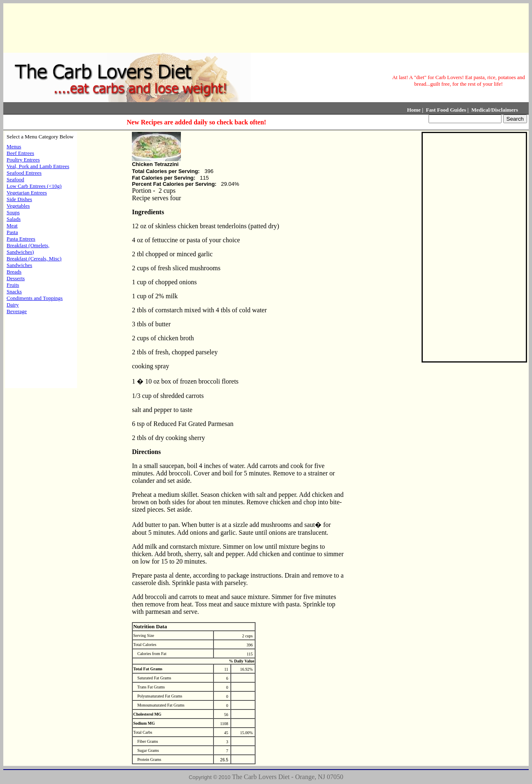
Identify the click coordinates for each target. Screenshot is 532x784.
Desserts (16, 278)
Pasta (12, 232)
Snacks (14, 291)
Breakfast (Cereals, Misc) (34, 259)
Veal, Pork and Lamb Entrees (38, 166)
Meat (12, 226)
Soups (13, 212)
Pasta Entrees (21, 239)
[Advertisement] (265, 27)
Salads (14, 219)
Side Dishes (19, 199)
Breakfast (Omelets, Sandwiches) (28, 249)
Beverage (17, 311)
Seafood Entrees (24, 173)
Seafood (15, 179)
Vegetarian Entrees (27, 193)
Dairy (13, 305)
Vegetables (18, 206)
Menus (14, 146)
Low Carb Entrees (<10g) (34, 186)
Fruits (13, 285)
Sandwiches (19, 265)
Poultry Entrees (23, 160)
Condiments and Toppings (35, 298)
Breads (14, 272)
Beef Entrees (20, 153)
